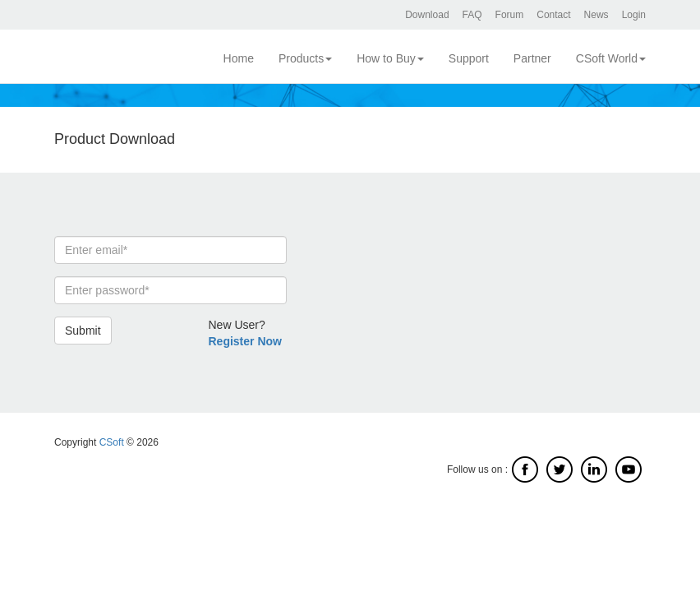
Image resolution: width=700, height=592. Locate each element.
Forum (510, 15)
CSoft (112, 442)
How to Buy (390, 58)
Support (469, 58)
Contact (553, 15)
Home (239, 58)
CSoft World (611, 58)
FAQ (472, 15)
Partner (532, 58)
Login (634, 15)
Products (305, 58)
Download (427, 15)
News (596, 15)
